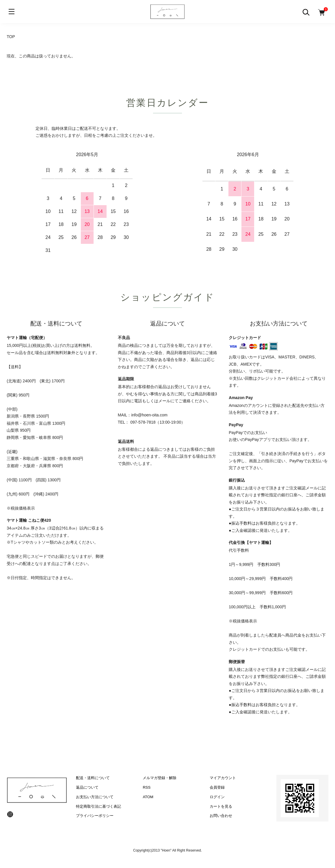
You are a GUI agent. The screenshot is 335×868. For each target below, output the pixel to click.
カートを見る (221, 806)
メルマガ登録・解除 (160, 778)
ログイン (217, 797)
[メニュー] (12, 12)
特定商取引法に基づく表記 (98, 806)
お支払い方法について (95, 797)
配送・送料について (93, 778)
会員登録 (217, 787)
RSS (147, 787)
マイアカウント (223, 778)
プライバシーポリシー (95, 816)
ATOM (148, 797)
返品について (87, 787)
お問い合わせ (221, 816)
